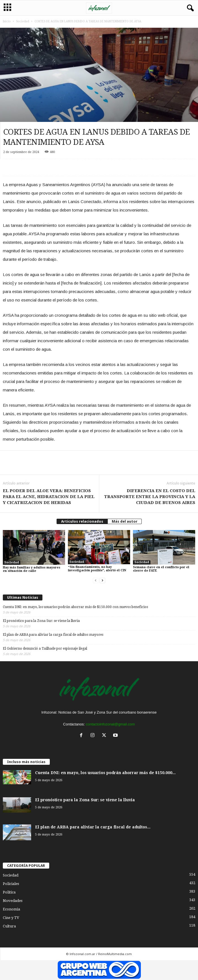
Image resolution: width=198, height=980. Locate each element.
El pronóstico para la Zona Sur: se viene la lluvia (41, 621)
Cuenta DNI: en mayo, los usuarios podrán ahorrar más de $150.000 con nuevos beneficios (75, 607)
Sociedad (23, 21)
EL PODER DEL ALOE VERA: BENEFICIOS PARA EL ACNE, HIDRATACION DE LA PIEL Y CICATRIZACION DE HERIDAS (49, 497)
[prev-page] (96, 581)
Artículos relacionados (82, 521)
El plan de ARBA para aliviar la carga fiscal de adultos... (93, 827)
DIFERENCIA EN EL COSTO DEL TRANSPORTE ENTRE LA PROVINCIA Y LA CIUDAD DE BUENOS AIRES (150, 497)
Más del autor (125, 521)
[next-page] (102, 581)
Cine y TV (11, 918)
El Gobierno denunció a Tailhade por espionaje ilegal (45, 649)
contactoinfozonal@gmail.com (110, 724)
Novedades (13, 901)
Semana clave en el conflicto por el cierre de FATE (161, 569)
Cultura (9, 926)
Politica (9, 892)
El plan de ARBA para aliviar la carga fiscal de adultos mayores (53, 635)
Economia (11, 909)
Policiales (11, 884)
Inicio (7, 21)
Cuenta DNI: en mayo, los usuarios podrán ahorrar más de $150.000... (105, 773)
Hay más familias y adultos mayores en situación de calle (32, 569)
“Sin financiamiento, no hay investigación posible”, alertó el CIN (97, 569)
